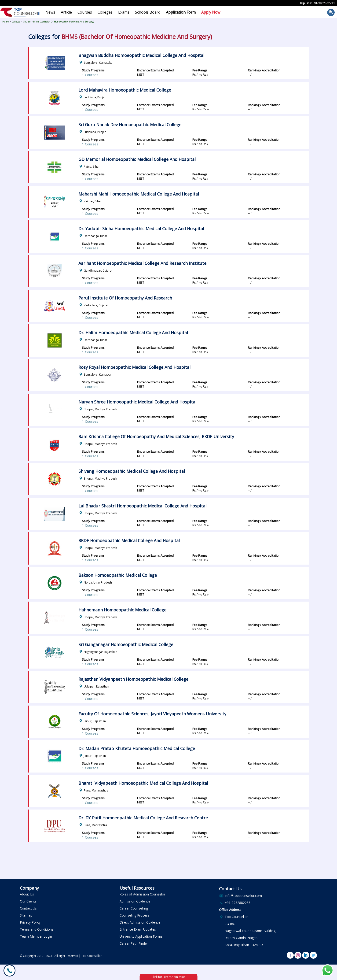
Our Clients (28, 901)
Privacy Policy (30, 922)
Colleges (105, 12)
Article (66, 12)
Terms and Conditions (37, 929)
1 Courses (90, 75)
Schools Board (148, 12)
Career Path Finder (134, 943)
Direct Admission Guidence (140, 922)
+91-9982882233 (324, 3)
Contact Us (28, 908)
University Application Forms (141, 936)
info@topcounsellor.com (243, 896)
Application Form (181, 12)
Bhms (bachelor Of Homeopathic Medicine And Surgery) (64, 22)
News (50, 12)
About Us (27, 894)
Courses (85, 12)
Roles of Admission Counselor (142, 894)
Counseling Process (134, 915)
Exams (124, 12)
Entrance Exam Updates (138, 929)
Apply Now (211, 12)
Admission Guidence (135, 901)
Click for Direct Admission (168, 977)
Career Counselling (134, 908)
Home (5, 22)
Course (27, 22)
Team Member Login (36, 936)
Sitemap (26, 915)
